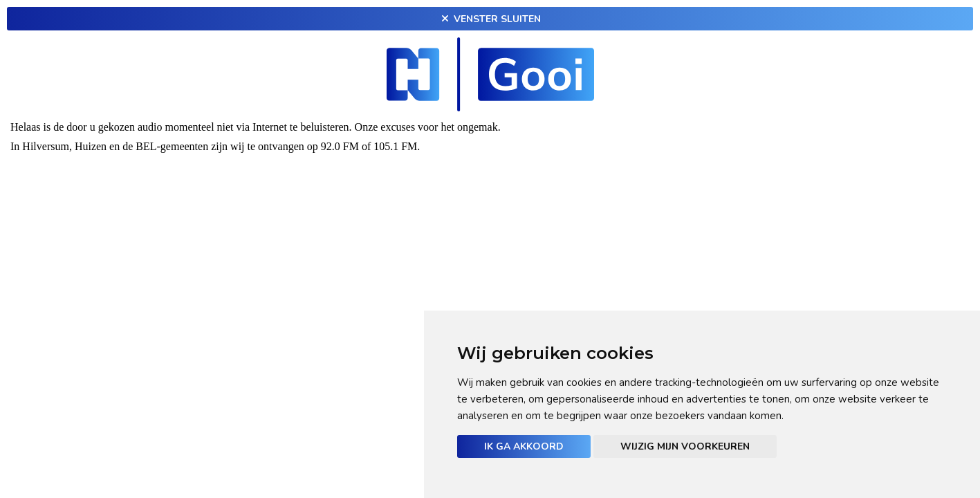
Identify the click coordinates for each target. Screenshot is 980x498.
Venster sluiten (490, 19)
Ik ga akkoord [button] (524, 446)
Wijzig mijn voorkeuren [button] (685, 446)
